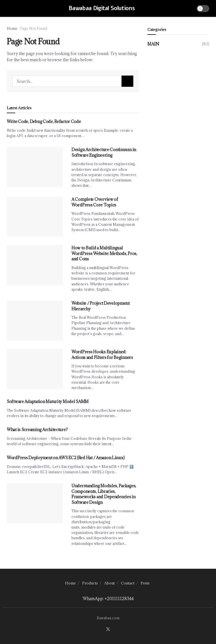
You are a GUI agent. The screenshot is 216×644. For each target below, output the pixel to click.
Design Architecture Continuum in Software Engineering (104, 152)
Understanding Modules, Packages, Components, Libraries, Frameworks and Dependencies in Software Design (104, 494)
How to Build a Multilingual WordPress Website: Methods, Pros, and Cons (104, 253)
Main (153, 44)
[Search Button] (127, 81)
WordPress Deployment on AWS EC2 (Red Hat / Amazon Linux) (66, 458)
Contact (128, 583)
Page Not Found (34, 28)
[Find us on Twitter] (108, 629)
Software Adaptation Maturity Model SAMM (48, 401)
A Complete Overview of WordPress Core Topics (95, 202)
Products (90, 583)
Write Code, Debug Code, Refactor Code (44, 121)
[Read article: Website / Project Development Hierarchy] (35, 321)
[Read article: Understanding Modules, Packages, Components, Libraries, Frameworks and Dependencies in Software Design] (35, 503)
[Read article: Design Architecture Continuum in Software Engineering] (35, 167)
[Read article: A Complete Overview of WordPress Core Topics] (35, 217)
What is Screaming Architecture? (37, 430)
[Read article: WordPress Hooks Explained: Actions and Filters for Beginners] (35, 369)
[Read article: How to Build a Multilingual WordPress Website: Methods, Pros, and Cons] (35, 265)
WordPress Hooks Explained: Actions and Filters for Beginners (102, 355)
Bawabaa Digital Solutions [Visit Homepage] (102, 8)
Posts (145, 583)
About (109, 583)
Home (12, 28)
